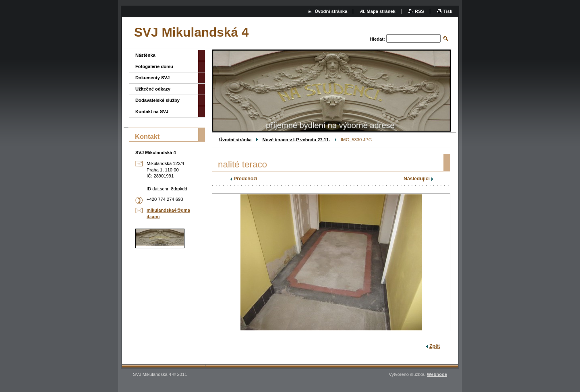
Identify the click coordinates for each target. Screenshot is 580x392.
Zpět (435, 346)
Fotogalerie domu (154, 66)
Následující (417, 179)
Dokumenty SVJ (152, 78)
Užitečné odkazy (153, 89)
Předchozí (245, 179)
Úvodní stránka (235, 140)
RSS (419, 11)
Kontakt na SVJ (152, 111)
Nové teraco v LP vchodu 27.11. (296, 140)
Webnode (437, 374)
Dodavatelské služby (157, 100)
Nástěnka (145, 55)
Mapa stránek (381, 11)
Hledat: (377, 39)
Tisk (448, 11)
